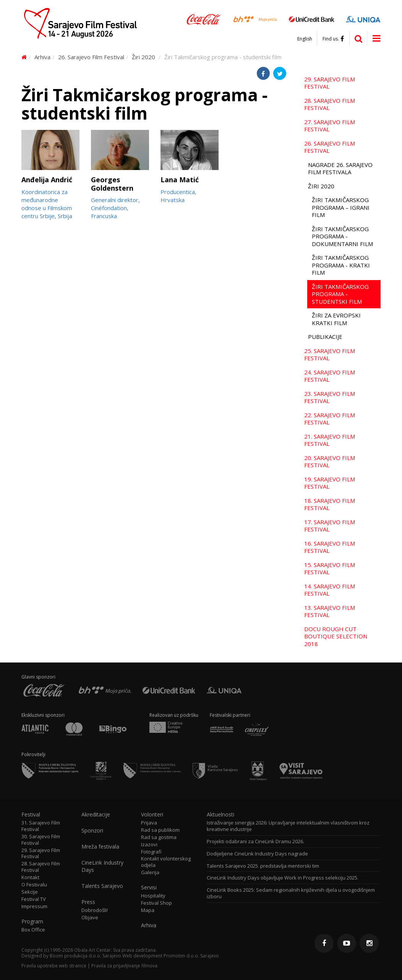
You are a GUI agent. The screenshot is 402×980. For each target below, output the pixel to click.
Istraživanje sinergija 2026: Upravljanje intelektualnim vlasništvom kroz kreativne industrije (288, 826)
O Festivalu (34, 885)
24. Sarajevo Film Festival (330, 376)
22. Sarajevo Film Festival (330, 419)
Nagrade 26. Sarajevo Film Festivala (340, 168)
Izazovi (149, 845)
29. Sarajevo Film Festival (330, 83)
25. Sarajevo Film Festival (330, 355)
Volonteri (152, 815)
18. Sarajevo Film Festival (330, 504)
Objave (90, 918)
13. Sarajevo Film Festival (330, 611)
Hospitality (153, 896)
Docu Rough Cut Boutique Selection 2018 (336, 636)
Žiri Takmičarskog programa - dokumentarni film (342, 236)
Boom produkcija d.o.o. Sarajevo (85, 956)
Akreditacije (96, 815)
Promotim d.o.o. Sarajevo (191, 956)
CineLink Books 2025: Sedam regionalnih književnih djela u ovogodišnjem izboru (291, 893)
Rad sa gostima (159, 837)
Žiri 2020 (143, 57)
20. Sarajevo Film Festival (330, 462)
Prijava (149, 823)
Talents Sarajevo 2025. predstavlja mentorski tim (263, 866)
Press (88, 902)
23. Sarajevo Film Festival (330, 397)
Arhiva (42, 57)
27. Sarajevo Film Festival (330, 126)
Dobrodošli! (95, 910)
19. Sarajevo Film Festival (330, 483)
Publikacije (325, 337)
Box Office (33, 930)
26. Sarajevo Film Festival (91, 57)
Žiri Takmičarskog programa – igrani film (341, 207)
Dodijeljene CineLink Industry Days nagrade (257, 854)
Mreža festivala (100, 847)
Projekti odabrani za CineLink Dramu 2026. (255, 842)
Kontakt (30, 877)
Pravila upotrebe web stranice (54, 966)
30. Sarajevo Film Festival (41, 840)
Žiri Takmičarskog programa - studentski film (340, 294)
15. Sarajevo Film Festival (330, 569)
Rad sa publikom (160, 830)
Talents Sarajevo (102, 886)
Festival (31, 815)
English (305, 39)
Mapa (148, 910)
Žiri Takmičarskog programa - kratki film (341, 265)
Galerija (150, 872)
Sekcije (30, 892)
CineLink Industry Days (102, 866)
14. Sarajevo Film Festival (330, 590)
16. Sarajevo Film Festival (330, 547)
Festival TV (34, 899)
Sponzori (92, 831)
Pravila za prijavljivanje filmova (124, 966)
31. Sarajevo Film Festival (41, 826)
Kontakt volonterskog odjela (166, 862)
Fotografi (151, 852)
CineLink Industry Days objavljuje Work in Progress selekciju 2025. (283, 878)
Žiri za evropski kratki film (336, 319)
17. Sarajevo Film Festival (330, 526)
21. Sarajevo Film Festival (330, 440)
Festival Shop (156, 903)
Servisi (149, 888)
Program (32, 922)
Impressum (34, 906)
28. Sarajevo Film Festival (330, 104)
